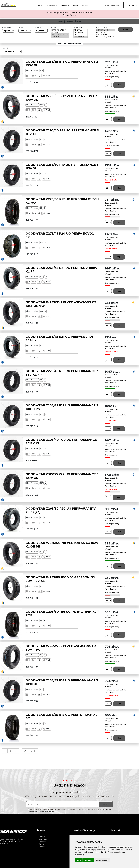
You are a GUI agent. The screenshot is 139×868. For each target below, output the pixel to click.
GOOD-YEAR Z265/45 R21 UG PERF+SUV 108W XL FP (61, 270)
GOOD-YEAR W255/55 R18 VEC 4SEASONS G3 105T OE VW (61, 304)
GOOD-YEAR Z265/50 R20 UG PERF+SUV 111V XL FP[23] (61, 510)
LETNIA (60, 32)
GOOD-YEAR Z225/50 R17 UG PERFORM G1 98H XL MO (62, 201)
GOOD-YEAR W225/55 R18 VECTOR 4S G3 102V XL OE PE (62, 545)
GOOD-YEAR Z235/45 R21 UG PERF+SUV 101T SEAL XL (60, 338)
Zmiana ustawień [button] (102, 860)
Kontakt (85, 5)
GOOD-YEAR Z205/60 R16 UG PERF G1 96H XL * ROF (62, 613)
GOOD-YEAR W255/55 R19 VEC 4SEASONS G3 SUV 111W (61, 648)
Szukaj (125, 29)
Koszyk (133, 5)
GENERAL (81, 30)
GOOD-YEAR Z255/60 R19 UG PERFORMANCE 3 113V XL (62, 167)
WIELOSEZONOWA (60, 34)
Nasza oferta (52, 5)
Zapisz (106, 804)
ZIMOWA (60, 37)
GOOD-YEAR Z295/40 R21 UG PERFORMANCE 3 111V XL (62, 132)
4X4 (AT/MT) (105, 34)
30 (25, 751)
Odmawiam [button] (89, 860)
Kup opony (65, 5)
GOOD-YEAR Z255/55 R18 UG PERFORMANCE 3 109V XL (62, 63)
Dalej (33, 751)
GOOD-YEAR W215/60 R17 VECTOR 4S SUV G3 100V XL (61, 98)
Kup (119, 85)
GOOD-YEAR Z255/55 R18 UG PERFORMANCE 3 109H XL (62, 682)
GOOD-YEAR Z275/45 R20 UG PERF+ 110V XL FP (60, 235)
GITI (81, 34)
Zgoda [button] (79, 860)
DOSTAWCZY (105, 32)
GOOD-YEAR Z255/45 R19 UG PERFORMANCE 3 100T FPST (62, 407)
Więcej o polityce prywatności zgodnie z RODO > (42, 811)
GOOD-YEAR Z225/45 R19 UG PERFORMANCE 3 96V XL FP (62, 373)
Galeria (75, 5)
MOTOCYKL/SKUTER (105, 37)
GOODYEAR (81, 37)
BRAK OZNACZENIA (60, 30)
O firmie (41, 5)
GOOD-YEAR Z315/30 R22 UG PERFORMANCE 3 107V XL (62, 476)
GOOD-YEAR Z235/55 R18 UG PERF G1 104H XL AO (61, 717)
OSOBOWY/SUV (105, 30)
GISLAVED (81, 32)
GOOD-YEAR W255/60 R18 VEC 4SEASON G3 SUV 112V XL (60, 579)
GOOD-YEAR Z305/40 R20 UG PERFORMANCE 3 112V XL (61, 442)
